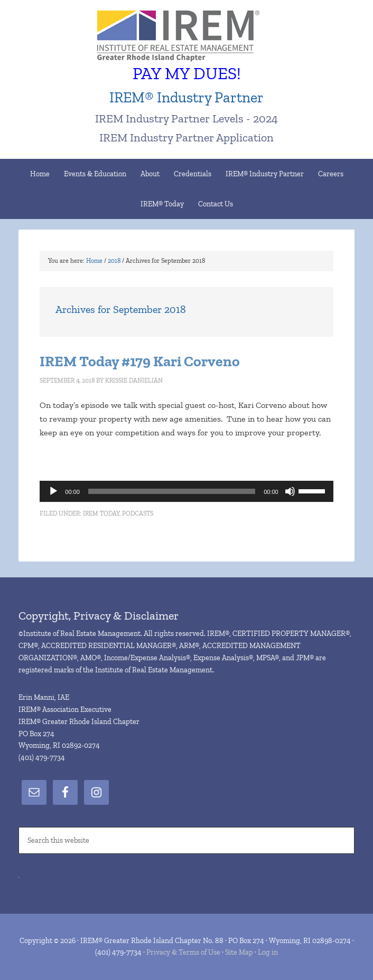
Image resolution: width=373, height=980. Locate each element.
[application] (186, 491)
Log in (268, 952)
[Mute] (290, 491)
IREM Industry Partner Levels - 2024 (186, 118)
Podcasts (138, 513)
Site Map (239, 952)
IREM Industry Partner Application (186, 137)
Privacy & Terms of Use (183, 952)
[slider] (172, 491)
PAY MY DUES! (187, 73)
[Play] (53, 491)
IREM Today (101, 513)
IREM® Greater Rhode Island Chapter (186, 37)
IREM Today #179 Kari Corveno (140, 361)
